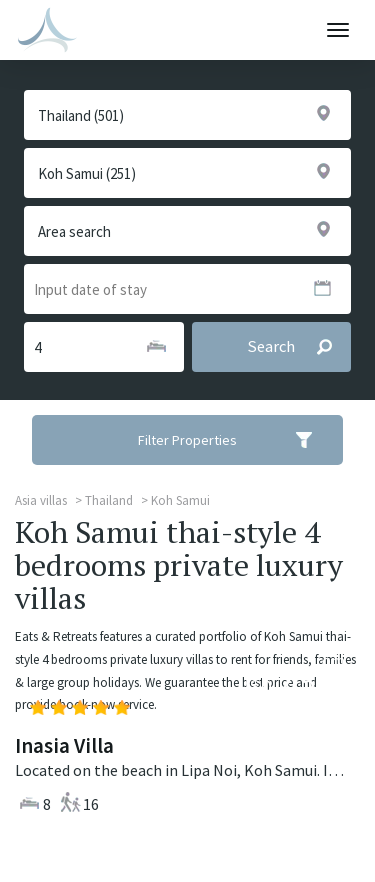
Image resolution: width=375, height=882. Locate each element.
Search (298, 347)
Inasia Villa (64, 745)
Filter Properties (238, 440)
